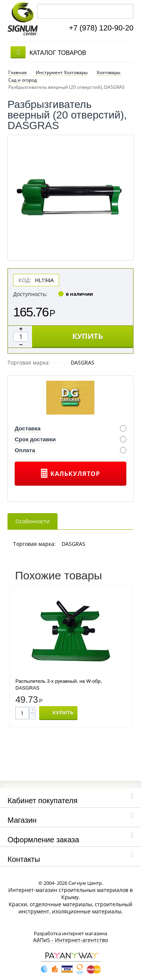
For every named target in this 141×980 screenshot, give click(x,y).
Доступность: (30, 291)
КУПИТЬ (88, 334)
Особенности (33, 519)
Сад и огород (23, 77)
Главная (17, 69)
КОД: (25, 277)
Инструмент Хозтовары (62, 69)
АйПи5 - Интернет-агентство (70, 938)
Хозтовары (108, 69)
